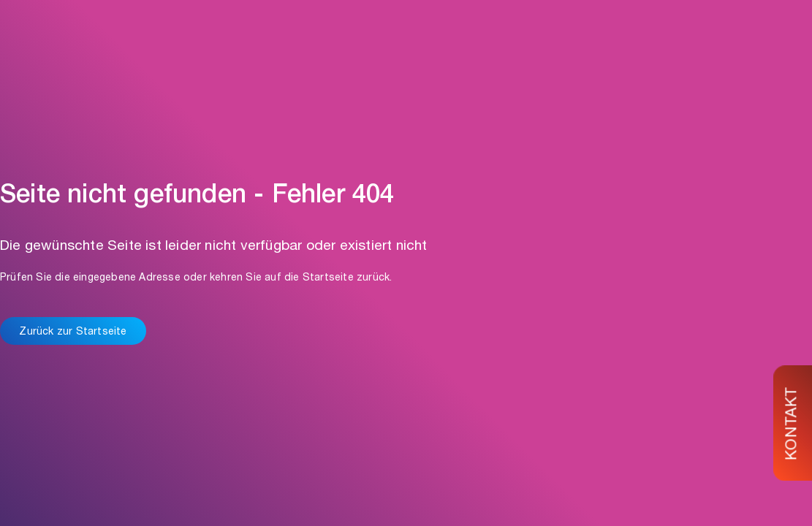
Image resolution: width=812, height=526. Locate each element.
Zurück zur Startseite (73, 332)
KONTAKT (793, 423)
